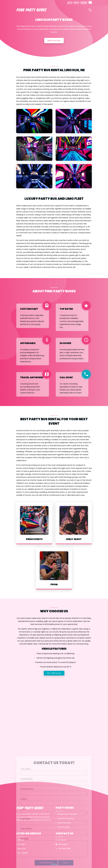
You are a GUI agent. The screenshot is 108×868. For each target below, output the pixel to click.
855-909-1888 (77, 3)
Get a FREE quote (54, 673)
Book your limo (54, 40)
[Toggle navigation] (90, 10)
